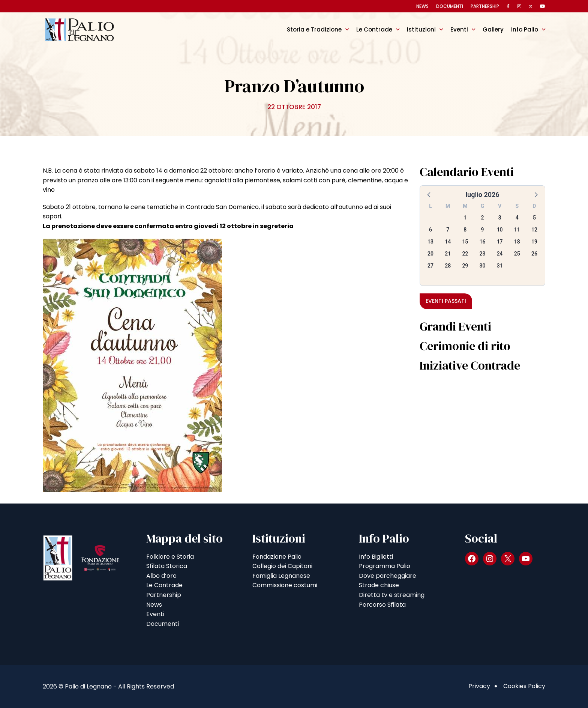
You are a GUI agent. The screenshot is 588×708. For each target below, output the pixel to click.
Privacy (479, 686)
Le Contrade (374, 29)
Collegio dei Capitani (282, 566)
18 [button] (517, 242)
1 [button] (465, 218)
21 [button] (448, 254)
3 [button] (500, 218)
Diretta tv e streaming (392, 595)
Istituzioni (421, 29)
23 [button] (483, 254)
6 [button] (430, 230)
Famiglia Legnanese (281, 576)
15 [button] (465, 242)
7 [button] (448, 230)
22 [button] (465, 254)
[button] (429, 194)
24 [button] (500, 254)
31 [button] (500, 266)
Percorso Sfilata (382, 605)
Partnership (485, 6)
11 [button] (517, 230)
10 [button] (500, 230)
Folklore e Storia (170, 557)
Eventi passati (446, 301)
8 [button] (465, 230)
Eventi (459, 29)
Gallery (493, 29)
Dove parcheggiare (388, 576)
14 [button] (448, 242)
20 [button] (430, 254)
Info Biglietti (376, 557)
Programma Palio (385, 566)
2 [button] (483, 218)
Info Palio (525, 29)
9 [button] (483, 230)
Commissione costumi (285, 585)
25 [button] (517, 254)
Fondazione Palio (277, 557)
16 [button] (483, 242)
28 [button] (448, 266)
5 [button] (534, 218)
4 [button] (517, 218)
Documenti (450, 6)
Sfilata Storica (167, 566)
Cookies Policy (524, 686)
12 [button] (534, 230)
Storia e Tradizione (314, 29)
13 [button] (430, 242)
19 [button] (534, 242)
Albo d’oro (161, 576)
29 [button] (465, 266)
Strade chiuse (379, 585)
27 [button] (430, 266)
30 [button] (483, 266)
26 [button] (534, 254)
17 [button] (500, 242)
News (422, 6)
